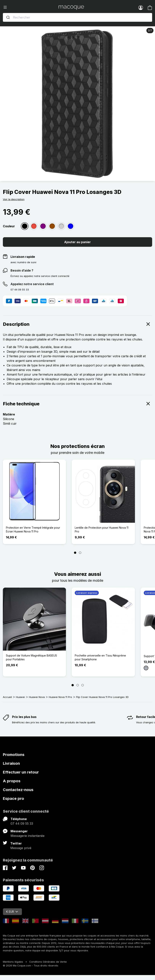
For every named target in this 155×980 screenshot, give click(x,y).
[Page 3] (83, 685)
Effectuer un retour (21, 772)
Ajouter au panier (77, 242)
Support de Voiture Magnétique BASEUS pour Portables (31, 657)
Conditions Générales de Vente (48, 962)
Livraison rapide (23, 257)
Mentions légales (13, 962)
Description (77, 324)
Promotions (14, 755)
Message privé (21, 848)
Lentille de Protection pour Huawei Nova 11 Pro (102, 530)
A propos (12, 781)
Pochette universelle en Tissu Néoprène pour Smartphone (100, 657)
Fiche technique (77, 404)
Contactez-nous (18, 790)
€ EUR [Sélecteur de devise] (12, 912)
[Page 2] (80, 553)
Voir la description (14, 199)
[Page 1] (75, 553)
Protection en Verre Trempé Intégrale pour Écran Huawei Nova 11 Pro (33, 530)
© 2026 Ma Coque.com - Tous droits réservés (31, 965)
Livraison (11, 763)
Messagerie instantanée (28, 836)
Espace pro (13, 799)
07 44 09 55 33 (22, 824)
